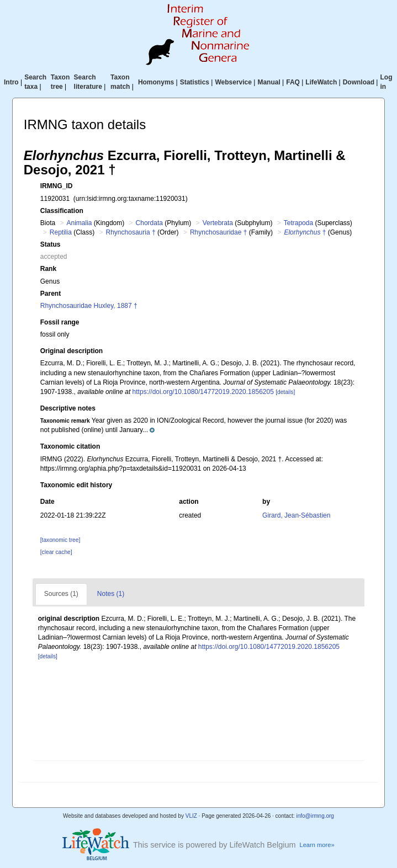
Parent (51, 294)
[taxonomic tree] (60, 540)
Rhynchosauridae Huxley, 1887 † (89, 306)
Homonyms (156, 82)
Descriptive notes (68, 408)
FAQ (293, 82)
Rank (48, 269)
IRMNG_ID (57, 186)
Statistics (195, 82)
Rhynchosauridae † (218, 232)
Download (359, 82)
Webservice (233, 82)
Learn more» (317, 845)
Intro (11, 82)
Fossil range (60, 322)
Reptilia (61, 232)
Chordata (149, 223)
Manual (269, 82)
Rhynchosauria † (131, 232)
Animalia (80, 223)
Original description (72, 351)
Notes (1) (111, 594)
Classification (62, 211)
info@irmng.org (315, 816)
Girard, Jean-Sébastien (296, 515)
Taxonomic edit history (76, 485)
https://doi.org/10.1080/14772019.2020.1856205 (203, 392)
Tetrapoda (298, 223)
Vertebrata (218, 223)
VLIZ (191, 816)
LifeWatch (321, 82)
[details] (285, 392)
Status (51, 244)
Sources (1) (61, 594)
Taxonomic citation (70, 446)
